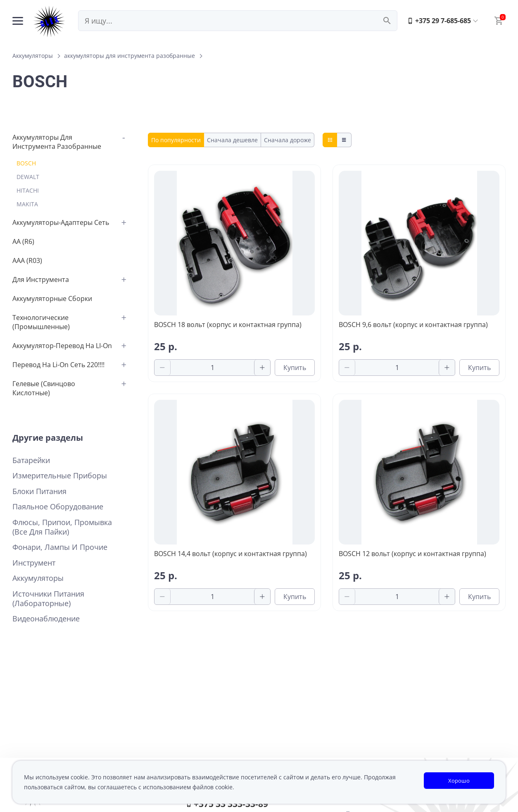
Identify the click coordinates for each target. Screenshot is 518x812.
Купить (295, 368)
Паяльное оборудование (58, 507)
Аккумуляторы (33, 56)
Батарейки (31, 460)
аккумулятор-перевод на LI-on (62, 346)
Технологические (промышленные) (41, 322)
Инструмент (34, 563)
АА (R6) (23, 241)
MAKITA (27, 204)
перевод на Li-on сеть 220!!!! (58, 365)
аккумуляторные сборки (52, 299)
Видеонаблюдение (46, 619)
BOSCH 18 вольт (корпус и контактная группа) (228, 325)
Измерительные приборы (60, 476)
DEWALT (28, 177)
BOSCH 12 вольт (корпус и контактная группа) (412, 554)
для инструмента (41, 279)
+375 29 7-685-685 (439, 21)
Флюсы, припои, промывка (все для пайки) (62, 527)
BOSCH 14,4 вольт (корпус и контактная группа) (230, 554)
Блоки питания (39, 491)
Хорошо (459, 781)
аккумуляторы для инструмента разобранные (129, 56)
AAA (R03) (27, 260)
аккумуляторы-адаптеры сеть (61, 222)
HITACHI (28, 190)
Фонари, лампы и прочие (60, 547)
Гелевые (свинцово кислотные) (44, 388)
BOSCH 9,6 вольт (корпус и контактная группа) (413, 325)
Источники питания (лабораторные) (48, 599)
